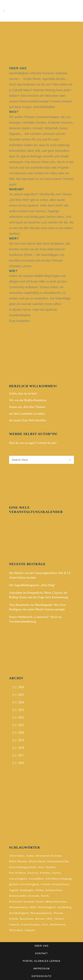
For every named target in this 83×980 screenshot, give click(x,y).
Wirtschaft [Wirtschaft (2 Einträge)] (16, 930)
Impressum (41, 969)
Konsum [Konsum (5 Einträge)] (34, 896)
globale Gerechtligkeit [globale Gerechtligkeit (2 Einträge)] (24, 884)
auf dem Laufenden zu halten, (27, 414)
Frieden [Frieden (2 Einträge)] (45, 873)
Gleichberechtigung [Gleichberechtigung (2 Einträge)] (59, 879)
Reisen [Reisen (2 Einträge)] (40, 919)
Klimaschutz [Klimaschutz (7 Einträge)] (54, 890)
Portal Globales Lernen (41, 961)
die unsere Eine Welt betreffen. (28, 420)
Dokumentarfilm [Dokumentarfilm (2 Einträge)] (58, 861)
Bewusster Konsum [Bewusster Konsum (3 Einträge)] (49, 856)
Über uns (42, 946)
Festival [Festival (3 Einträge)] (33, 873)
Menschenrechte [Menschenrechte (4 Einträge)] (56, 902)
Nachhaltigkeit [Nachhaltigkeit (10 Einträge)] (19, 913)
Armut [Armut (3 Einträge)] (30, 856)
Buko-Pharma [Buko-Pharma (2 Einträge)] (18, 861)
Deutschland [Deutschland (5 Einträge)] (37, 861)
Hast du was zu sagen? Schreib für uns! (33, 443)
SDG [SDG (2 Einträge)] (49, 919)
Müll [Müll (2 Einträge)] (33, 907)
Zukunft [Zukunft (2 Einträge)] (30, 930)
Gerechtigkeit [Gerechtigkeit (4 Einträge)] (18, 879)
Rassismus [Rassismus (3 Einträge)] (27, 919)
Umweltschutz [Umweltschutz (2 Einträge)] (31, 924)
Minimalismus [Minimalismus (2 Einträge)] (18, 907)
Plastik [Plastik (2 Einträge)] (58, 913)
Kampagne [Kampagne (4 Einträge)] (27, 890)
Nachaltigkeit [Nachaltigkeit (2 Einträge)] (47, 907)
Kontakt (41, 953)
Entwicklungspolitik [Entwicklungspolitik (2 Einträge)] (22, 867)
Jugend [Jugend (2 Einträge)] (14, 890)
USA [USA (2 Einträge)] (45, 924)
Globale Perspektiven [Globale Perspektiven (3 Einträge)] (55, 884)
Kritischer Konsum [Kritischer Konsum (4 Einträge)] (22, 902)
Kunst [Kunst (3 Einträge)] (40, 902)
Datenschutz (41, 976)
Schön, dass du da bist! (23, 394)
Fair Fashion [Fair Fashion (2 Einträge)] (17, 873)
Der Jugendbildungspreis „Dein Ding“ (32, 585)
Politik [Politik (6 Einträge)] (14, 919)
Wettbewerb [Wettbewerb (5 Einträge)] (57, 924)
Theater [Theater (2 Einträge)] (59, 919)
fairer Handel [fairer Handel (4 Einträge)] (47, 867)
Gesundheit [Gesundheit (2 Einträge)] (36, 879)
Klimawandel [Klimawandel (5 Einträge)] (18, 896)
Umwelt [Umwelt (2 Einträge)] (14, 924)
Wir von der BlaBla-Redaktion (28, 400)
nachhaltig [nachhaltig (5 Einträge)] (64, 907)
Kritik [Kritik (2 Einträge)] (45, 896)
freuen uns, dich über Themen (27, 407)
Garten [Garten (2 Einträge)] (56, 873)
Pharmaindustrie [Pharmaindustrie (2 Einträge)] (41, 913)
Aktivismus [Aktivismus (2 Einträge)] (17, 856)
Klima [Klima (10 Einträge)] (40, 890)
